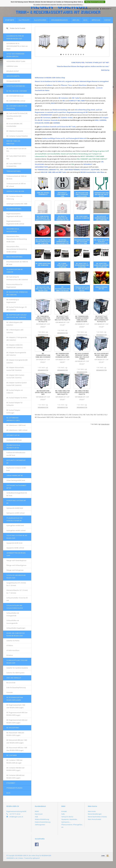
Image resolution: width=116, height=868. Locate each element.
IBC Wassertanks (13, 728)
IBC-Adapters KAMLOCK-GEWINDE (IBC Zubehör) (15, 346)
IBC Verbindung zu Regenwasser (13, 301)
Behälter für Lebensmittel (45, 415)
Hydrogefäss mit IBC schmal (16, 530)
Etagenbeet (11, 783)
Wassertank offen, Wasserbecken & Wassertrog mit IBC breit (17, 239)
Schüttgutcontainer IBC (16, 86)
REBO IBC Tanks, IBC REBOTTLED (13, 142)
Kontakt (108, 20)
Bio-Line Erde (11, 683)
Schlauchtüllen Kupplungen (16, 628)
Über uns (76, 20)
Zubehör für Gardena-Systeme (17, 668)
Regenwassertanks (14, 209)
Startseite (10, 20)
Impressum (96, 20)
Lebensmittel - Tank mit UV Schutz (68, 417)
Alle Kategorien (40, 20)
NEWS (37, 811)
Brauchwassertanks (14, 257)
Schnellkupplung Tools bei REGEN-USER (17, 662)
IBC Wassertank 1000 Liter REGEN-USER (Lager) (15, 734)
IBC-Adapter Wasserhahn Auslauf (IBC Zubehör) (15, 369)
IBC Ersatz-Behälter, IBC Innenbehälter (14, 125)
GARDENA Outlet (12, 66)
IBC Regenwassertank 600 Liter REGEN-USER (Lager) (17, 721)
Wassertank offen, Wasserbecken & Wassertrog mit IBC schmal (17, 249)
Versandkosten (43, 335)
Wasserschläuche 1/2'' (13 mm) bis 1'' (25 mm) (17, 592)
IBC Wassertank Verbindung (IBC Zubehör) (17, 293)
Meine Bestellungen (95, 814)
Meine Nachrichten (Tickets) (97, 817)
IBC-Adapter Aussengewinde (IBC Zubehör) (16, 354)
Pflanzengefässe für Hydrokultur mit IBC (14, 519)
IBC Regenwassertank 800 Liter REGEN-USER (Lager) (17, 714)
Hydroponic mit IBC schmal (15, 513)
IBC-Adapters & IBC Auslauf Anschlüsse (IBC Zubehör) (16, 316)
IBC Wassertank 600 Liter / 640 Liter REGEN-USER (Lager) (17, 749)
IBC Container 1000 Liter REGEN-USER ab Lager (14, 761)
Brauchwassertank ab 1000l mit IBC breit (17, 263)
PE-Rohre (10, 655)
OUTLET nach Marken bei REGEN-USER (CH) (15, 55)
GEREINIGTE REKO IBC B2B (15, 191)
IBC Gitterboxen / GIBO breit (16, 425)
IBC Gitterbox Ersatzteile (15, 131)
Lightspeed (36, 858)
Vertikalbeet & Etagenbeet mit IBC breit (17, 494)
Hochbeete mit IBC (13, 435)
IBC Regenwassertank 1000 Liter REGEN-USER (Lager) (16, 706)
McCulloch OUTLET (13, 71)
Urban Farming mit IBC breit (16, 480)
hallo (63, 814)
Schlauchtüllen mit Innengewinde (13, 614)
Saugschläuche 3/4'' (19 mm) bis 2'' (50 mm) (16, 584)
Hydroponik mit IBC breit (15, 508)
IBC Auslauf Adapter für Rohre (17, 398)
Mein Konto (106, 9)
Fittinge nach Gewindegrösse (16, 560)
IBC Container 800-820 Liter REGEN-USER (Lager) (16, 769)
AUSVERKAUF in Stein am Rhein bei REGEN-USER (15, 37)
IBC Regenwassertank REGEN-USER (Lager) (15, 699)
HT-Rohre (10, 645)
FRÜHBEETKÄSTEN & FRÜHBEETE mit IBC (13, 446)
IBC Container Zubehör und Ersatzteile (17, 107)
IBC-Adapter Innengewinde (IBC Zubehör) (17, 361)
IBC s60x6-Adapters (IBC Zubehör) (15, 324)
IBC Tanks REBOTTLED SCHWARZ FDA (14, 165)
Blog (85, 20)
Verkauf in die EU (67, 817)
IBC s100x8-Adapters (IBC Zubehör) (15, 331)
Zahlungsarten (40, 825)
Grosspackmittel (13, 76)
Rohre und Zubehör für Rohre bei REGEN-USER (16, 634)
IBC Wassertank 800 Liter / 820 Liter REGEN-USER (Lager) (17, 741)
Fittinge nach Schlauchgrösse (16, 565)
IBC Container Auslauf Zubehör (17, 136)
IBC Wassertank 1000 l (44, 417)
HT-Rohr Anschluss (13, 650)
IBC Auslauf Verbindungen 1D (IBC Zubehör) (17, 308)
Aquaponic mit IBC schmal (15, 548)
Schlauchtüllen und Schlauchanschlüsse (15, 607)
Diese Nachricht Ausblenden (95, 2)
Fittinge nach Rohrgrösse (15, 570)
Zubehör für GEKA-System (15, 673)
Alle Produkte (24, 20)
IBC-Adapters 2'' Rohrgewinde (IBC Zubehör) (17, 339)
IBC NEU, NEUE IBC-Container (17, 91)
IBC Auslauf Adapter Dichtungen (13, 411)
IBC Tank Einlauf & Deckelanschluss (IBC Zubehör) (17, 278)
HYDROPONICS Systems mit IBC (16, 502)
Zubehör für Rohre (13, 641)
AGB (36, 817)
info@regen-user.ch (16, 817)
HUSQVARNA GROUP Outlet (16, 61)
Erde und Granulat (14, 678)
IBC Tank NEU (100, 415)
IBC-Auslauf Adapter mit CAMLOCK (15, 391)
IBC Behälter (63, 415)
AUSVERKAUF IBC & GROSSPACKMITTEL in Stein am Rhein (17, 46)
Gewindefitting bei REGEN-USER (16, 554)
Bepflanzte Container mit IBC (16, 462)
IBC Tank (88, 415)
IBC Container (12, 755)
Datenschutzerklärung (43, 822)
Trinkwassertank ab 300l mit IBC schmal (16, 185)
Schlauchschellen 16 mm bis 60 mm (17, 599)
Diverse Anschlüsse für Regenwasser (14, 286)
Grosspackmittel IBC (13, 81)
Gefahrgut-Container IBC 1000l (17, 204)
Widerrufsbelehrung (42, 819)
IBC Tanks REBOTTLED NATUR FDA (16, 150)
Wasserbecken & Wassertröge (13, 230)
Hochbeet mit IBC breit (14, 440)
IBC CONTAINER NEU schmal (16, 101)
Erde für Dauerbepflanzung (16, 687)
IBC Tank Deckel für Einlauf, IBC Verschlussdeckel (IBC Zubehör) (17, 116)
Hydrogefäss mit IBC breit (15, 525)
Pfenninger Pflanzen (14, 788)
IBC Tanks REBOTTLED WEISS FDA (16, 157)
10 (83, 54)
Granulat (10, 692)
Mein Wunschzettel (94, 819)
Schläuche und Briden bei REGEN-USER (16, 577)
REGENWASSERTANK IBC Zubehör (15, 271)
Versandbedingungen (59, 20)
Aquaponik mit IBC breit (14, 543)
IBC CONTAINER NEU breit (15, 96)
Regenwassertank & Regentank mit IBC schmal (15, 222)
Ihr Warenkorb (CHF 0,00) (88, 9)
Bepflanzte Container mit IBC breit (16, 469)
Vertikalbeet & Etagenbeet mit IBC (16, 487)
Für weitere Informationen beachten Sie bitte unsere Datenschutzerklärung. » (58, 5)
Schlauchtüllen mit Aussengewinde (13, 622)
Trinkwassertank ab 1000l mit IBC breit (16, 177)
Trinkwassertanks (14, 171)
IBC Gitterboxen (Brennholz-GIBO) (13, 419)
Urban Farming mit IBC (15, 475)
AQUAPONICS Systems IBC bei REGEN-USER (17, 537)
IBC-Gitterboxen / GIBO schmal (17, 430)
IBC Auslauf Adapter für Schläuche (14, 404)
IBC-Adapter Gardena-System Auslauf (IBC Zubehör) (17, 384)
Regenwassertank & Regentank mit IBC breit (14, 215)
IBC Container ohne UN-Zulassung (14, 198)
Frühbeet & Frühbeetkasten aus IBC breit (16, 454)
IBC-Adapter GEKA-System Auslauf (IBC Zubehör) (15, 376)
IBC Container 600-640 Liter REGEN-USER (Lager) (16, 777)
